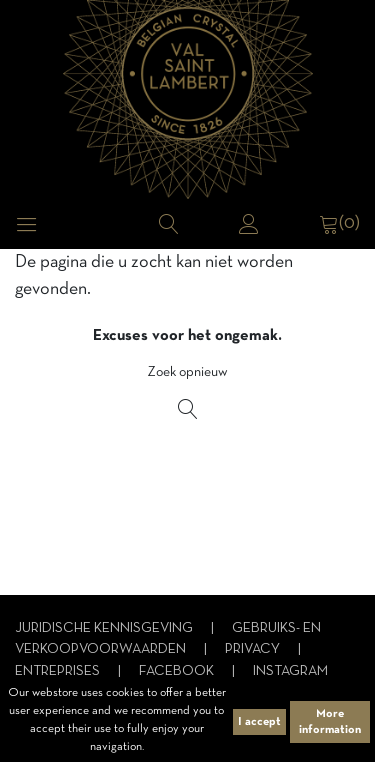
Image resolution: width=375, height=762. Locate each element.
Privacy (254, 649)
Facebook (178, 671)
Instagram (290, 671)
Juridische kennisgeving (105, 628)
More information (330, 722)
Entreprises (59, 671)
